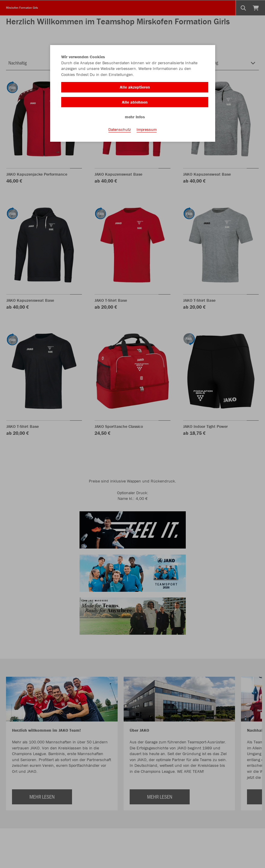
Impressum (147, 129)
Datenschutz (120, 129)
